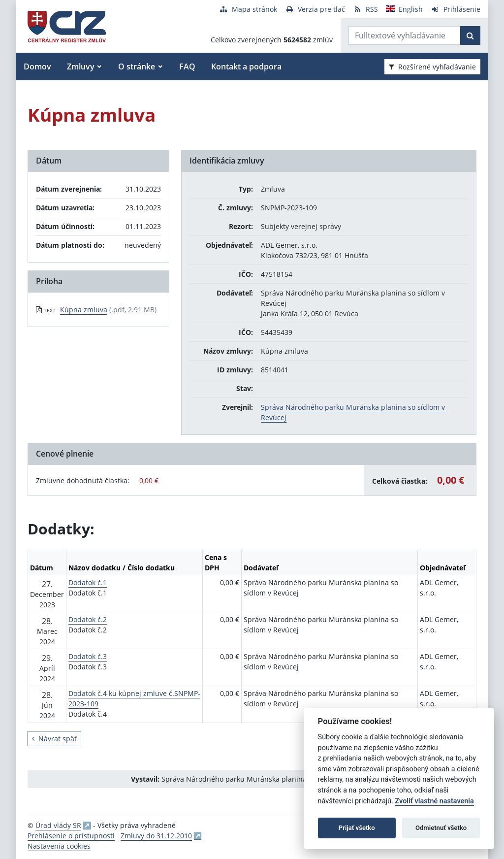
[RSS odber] (365, 9)
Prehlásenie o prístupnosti (71, 836)
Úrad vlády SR (58, 825)
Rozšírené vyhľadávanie (432, 67)
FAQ (187, 66)
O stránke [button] (137, 66)
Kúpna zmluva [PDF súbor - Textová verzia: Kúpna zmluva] (84, 310)
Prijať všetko (357, 828)
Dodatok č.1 (88, 582)
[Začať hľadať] (470, 35)
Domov (37, 66)
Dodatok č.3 (88, 656)
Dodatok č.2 (88, 619)
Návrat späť (54, 739)
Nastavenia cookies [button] (59, 846)
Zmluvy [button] (81, 66)
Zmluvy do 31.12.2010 (156, 836)
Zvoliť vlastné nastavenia (435, 801)
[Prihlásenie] (456, 9)
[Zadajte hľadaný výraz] (405, 35)
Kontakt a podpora (246, 66)
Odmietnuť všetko (441, 828)
